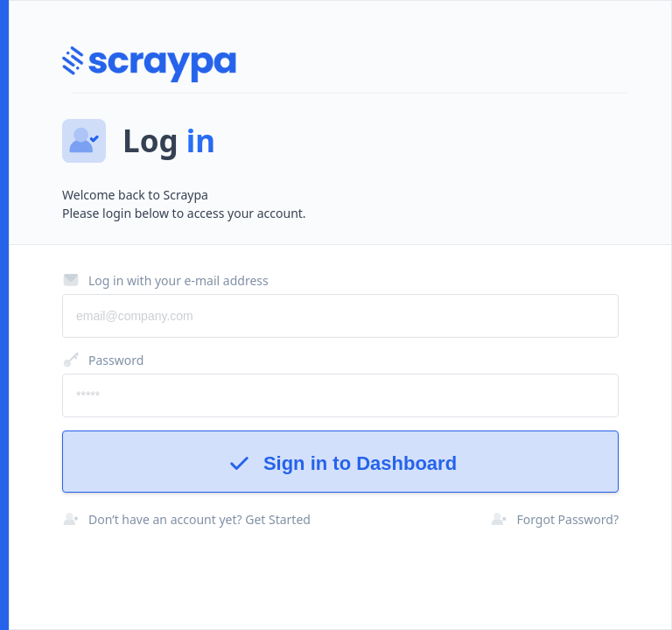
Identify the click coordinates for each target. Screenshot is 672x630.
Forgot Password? (554, 519)
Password (103, 360)
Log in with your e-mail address (165, 280)
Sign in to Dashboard (340, 463)
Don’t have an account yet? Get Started (186, 519)
